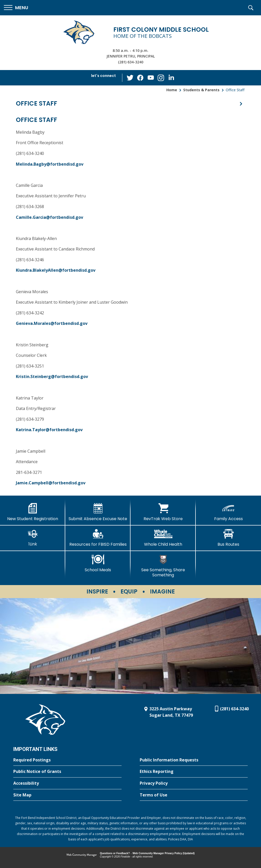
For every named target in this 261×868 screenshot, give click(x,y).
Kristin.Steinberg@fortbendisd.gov (52, 376)
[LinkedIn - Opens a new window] (171, 77)
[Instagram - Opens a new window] (161, 78)
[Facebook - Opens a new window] (140, 78)
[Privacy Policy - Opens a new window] (194, 783)
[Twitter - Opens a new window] (130, 77)
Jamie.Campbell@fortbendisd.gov (51, 483)
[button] (16, 8)
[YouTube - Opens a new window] (151, 78)
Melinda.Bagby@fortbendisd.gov (50, 164)
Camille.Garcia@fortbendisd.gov (50, 217)
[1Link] (33, 538)
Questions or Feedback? (115, 853)
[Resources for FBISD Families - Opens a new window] (98, 538)
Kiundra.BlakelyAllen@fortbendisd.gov (56, 270)
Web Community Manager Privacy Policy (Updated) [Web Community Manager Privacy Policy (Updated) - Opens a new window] (164, 853)
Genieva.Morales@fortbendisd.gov (52, 323)
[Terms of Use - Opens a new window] (194, 795)
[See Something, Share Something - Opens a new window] (163, 566)
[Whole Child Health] (163, 538)
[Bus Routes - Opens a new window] (228, 538)
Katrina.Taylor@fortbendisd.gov (49, 430)
